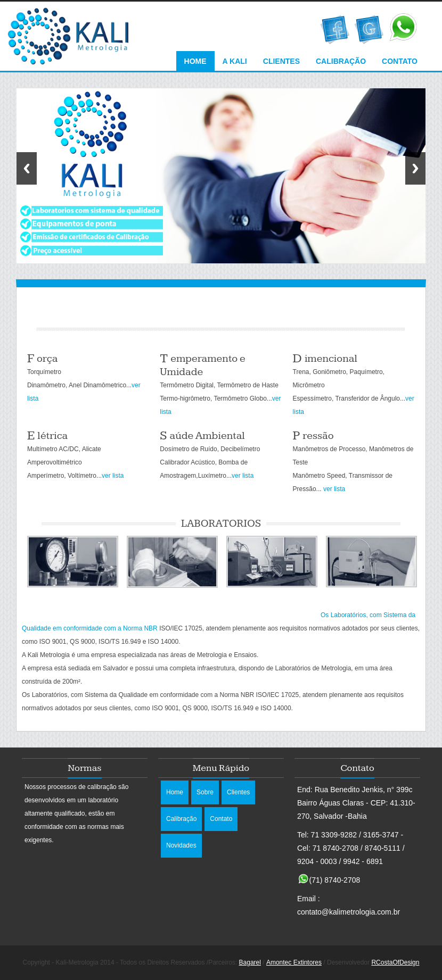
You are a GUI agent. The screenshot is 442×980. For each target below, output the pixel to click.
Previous (27, 168)
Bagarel (250, 962)
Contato (400, 61)
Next (415, 168)
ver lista (113, 476)
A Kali (235, 61)
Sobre (205, 792)
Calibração (341, 61)
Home (195, 61)
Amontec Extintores (294, 962)
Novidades (181, 845)
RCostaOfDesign (395, 962)
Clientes (281, 61)
